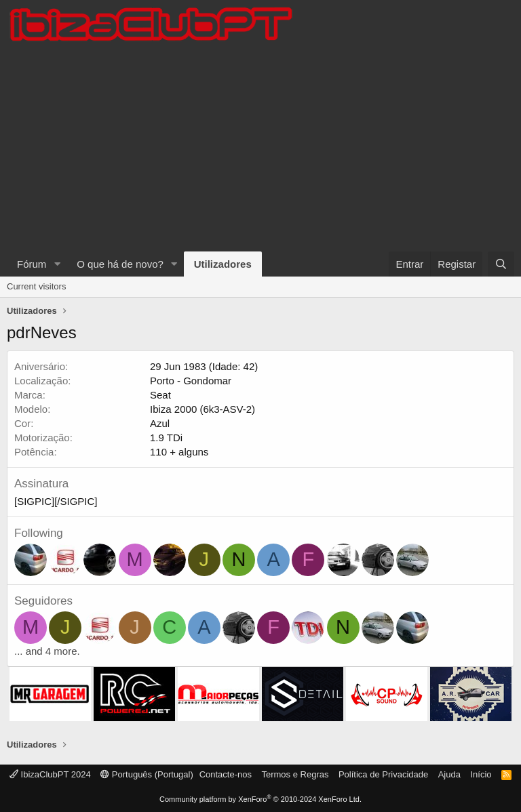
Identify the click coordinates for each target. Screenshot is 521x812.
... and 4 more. (47, 651)
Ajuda (449, 774)
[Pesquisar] (501, 264)
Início (481, 774)
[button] (57, 264)
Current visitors (36, 286)
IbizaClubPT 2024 (50, 774)
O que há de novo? (120, 264)
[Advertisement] (260, 150)
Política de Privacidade (383, 774)
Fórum (32, 264)
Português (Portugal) (147, 774)
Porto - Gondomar (191, 381)
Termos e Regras (295, 774)
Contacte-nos (226, 774)
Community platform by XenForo (260, 799)
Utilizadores (223, 264)
